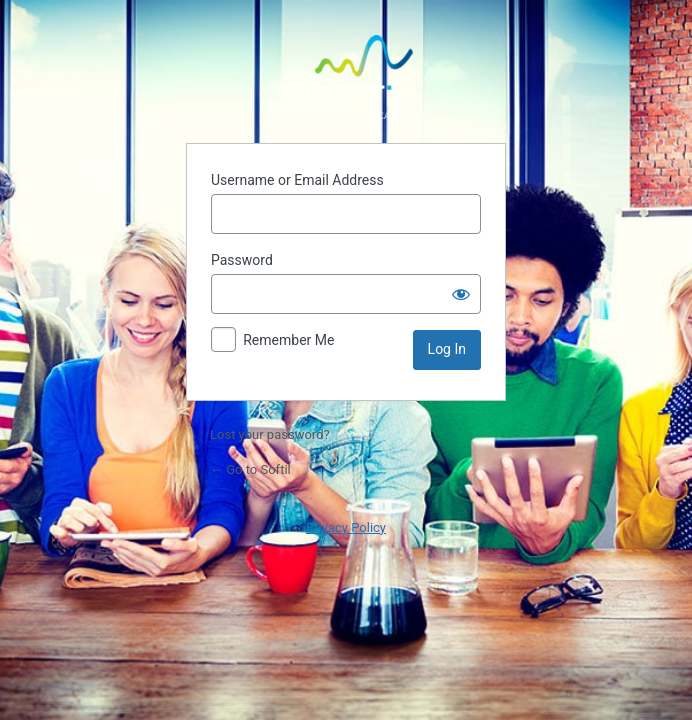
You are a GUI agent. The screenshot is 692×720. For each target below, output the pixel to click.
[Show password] (461, 294)
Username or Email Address (297, 180)
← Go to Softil (250, 469)
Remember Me (288, 340)
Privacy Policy (346, 527)
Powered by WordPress (346, 77)
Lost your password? (270, 434)
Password (242, 260)
